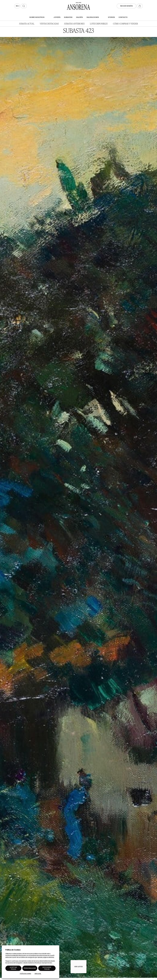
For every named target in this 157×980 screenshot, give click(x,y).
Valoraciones (93, 17)
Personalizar (30, 968)
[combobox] (17, 6)
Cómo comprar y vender (125, 24)
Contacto (123, 17)
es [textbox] (17, 6)
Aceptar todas (13, 968)
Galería (80, 17)
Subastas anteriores (74, 24)
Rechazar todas (47, 968)
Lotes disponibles (99, 24)
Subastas (68, 17)
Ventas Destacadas (49, 24)
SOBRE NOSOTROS (37, 17)
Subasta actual (27, 24)
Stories (111, 17)
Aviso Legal (38, 974)
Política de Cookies (25, 974)
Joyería (57, 17)
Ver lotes (79, 967)
